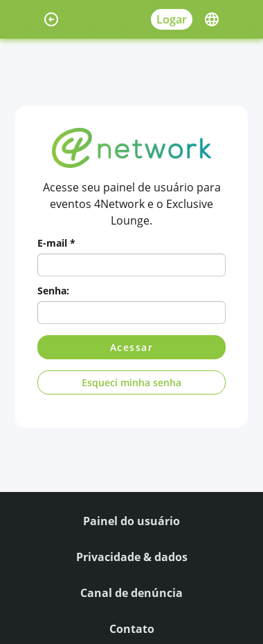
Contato (132, 629)
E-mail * (56, 243)
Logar (172, 19)
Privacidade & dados (132, 557)
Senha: (53, 291)
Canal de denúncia (131, 593)
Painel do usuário (131, 521)
